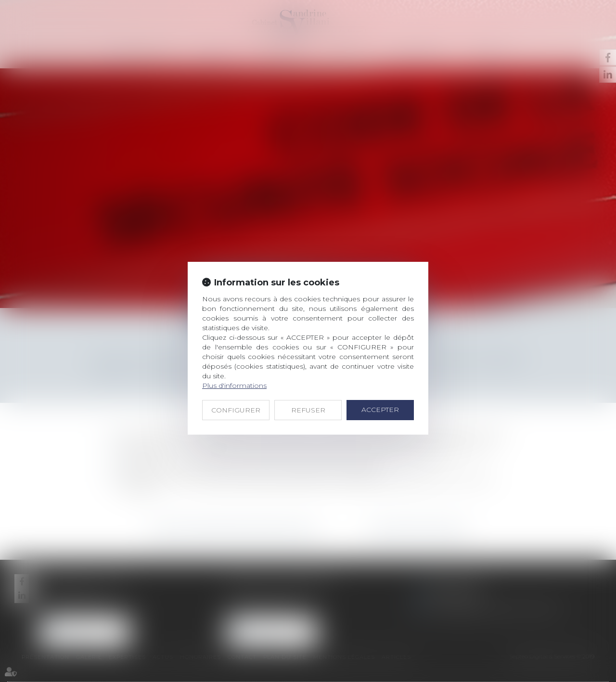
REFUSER (308, 410)
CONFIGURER (236, 410)
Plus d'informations (234, 386)
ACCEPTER (380, 410)
